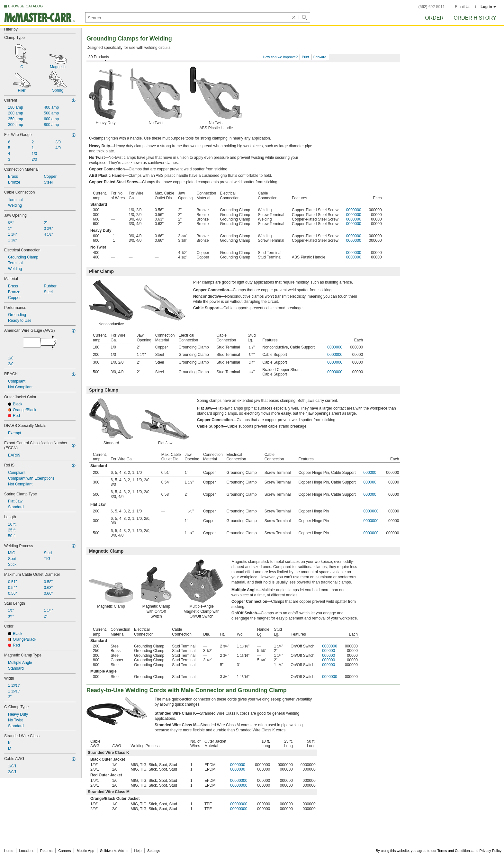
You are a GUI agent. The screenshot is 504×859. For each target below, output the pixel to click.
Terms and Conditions (455, 851)
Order (434, 18)
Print (306, 57)
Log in (488, 7)
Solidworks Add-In (114, 851)
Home (9, 851)
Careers (64, 851)
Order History (475, 18)
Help (138, 851)
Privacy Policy (491, 851)
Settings (154, 851)
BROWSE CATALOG (25, 6)
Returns (46, 851)
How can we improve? (280, 57)
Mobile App (85, 851)
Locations (27, 851)
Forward (320, 57)
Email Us (463, 7)
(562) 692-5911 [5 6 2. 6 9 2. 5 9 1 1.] (432, 7)
